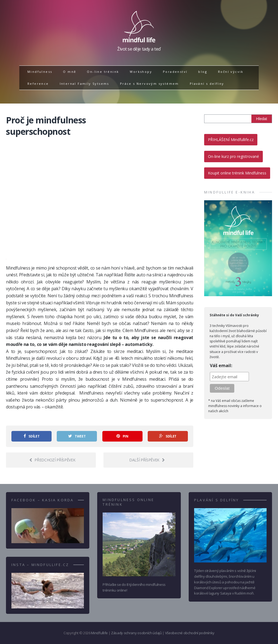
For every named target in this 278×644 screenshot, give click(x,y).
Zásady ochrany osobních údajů (136, 633)
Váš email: (221, 365)
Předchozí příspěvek (52, 460)
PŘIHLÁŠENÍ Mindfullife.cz (231, 140)
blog (203, 72)
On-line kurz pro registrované (233, 156)
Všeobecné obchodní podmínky (190, 633)
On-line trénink (103, 72)
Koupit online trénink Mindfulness (237, 173)
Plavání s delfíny (207, 84)
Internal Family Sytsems (84, 84)
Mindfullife (99, 633)
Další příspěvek (147, 460)
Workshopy (141, 72)
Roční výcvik (231, 72)
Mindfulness (40, 72)
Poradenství (175, 72)
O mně (69, 72)
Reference (38, 84)
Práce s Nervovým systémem (149, 84)
